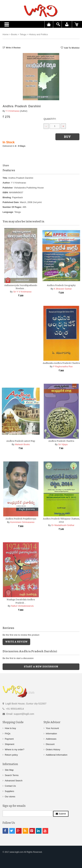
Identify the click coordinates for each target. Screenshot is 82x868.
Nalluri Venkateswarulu (22, 606)
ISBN (5, 192)
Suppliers (9, 791)
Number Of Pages (12, 207)
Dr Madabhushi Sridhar (63, 525)
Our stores (10, 797)
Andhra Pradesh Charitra (61, 441)
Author (6, 183)
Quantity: (50, 119)
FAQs (8, 734)
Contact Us (10, 786)
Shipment (10, 744)
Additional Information (57, 755)
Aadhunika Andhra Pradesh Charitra (61, 363)
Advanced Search (14, 781)
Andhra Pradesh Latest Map (21, 441)
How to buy (10, 728)
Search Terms (12, 775)
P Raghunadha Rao (63, 366)
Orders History (53, 750)
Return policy (11, 755)
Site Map (9, 770)
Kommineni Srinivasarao (22, 522)
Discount (50, 744)
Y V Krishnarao (12, 111)
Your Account (52, 728)
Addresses (51, 739)
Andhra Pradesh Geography (61, 285)
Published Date (11, 202)
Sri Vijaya (63, 444)
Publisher (8, 188)
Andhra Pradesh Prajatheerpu (21, 519)
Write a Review (13, 48)
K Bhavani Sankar (63, 289)
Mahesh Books (22, 444)
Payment (9, 739)
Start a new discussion (41, 667)
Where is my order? (14, 750)
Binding (7, 197)
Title (5, 178)
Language (8, 212)
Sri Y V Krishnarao (22, 292)
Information (51, 734)
